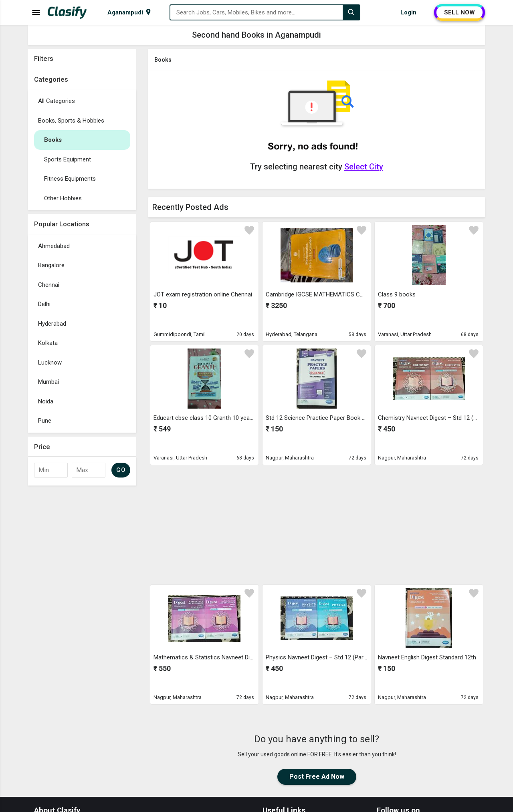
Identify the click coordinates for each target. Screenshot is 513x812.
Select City (364, 167)
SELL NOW (459, 12)
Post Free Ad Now (317, 777)
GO (121, 470)
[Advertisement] (82, 610)
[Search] (351, 12)
